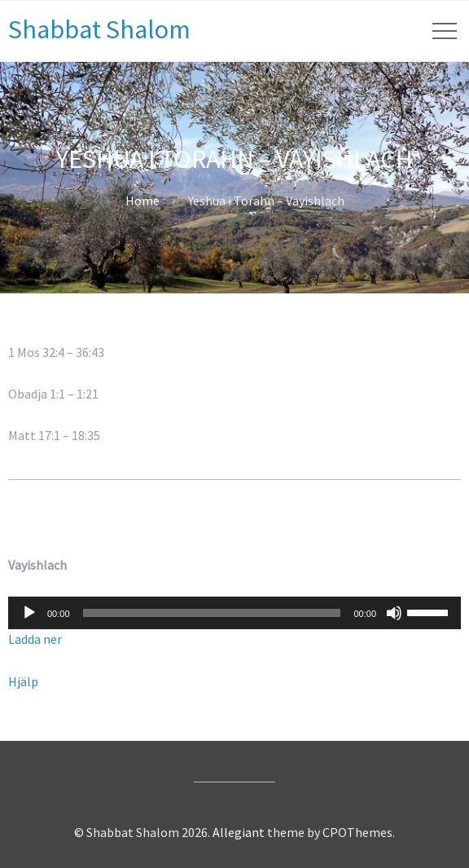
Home (142, 200)
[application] (234, 613)
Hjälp (23, 681)
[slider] (212, 613)
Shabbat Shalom (99, 29)
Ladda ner (35, 639)
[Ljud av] (394, 613)
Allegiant (239, 832)
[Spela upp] (29, 613)
